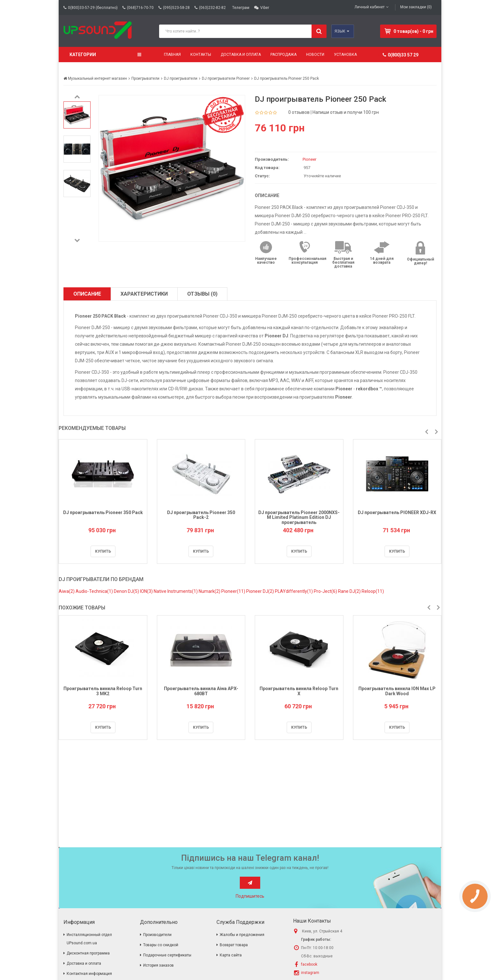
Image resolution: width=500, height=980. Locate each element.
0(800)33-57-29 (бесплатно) (93, 8)
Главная (172, 55)
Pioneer (309, 159)
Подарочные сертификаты (167, 955)
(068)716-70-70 (140, 8)
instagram (310, 973)
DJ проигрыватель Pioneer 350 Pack (103, 512)
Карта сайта (231, 955)
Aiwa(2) (67, 591)
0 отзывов (299, 112)
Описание (87, 294)
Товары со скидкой (161, 945)
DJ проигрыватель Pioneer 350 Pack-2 (201, 515)
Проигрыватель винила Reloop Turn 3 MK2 (103, 691)
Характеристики (144, 294)
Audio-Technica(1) (95, 591)
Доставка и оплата (241, 55)
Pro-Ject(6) (326, 591)
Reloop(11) (373, 591)
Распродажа (283, 55)
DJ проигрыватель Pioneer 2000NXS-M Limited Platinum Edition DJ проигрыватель (299, 517)
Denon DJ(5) (127, 591)
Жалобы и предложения (242, 935)
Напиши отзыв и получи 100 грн (346, 112)
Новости (315, 55)
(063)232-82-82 (212, 8)
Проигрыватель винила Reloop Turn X (299, 691)
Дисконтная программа (88, 953)
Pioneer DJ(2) (261, 591)
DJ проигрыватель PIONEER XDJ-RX (397, 512)
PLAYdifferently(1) (294, 591)
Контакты (201, 55)
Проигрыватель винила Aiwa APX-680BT (201, 691)
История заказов (158, 965)
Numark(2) (210, 591)
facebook (309, 964)
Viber (265, 8)
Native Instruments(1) (176, 591)
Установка (345, 55)
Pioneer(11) (234, 591)
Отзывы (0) (202, 294)
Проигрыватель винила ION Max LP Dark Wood (397, 691)
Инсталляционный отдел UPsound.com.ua (89, 939)
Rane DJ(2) (350, 591)
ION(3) (147, 591)
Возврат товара (234, 945)
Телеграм (241, 8)
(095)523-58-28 (176, 8)
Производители (157, 935)
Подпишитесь (250, 896)
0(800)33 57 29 (401, 55)
